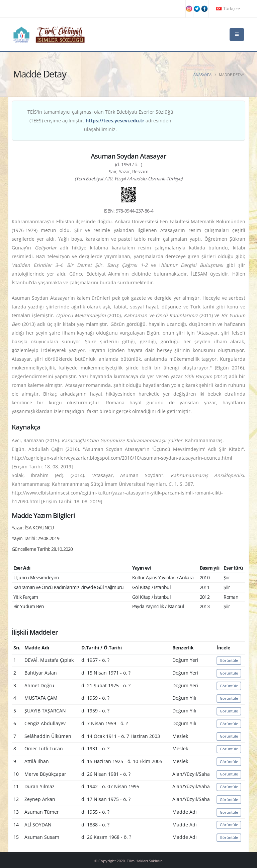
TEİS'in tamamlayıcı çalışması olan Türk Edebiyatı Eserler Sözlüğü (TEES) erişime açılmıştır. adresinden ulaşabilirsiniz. (100, 121)
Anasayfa (202, 75)
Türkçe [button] (228, 9)
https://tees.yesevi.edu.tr (115, 121)
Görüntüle (229, 660)
